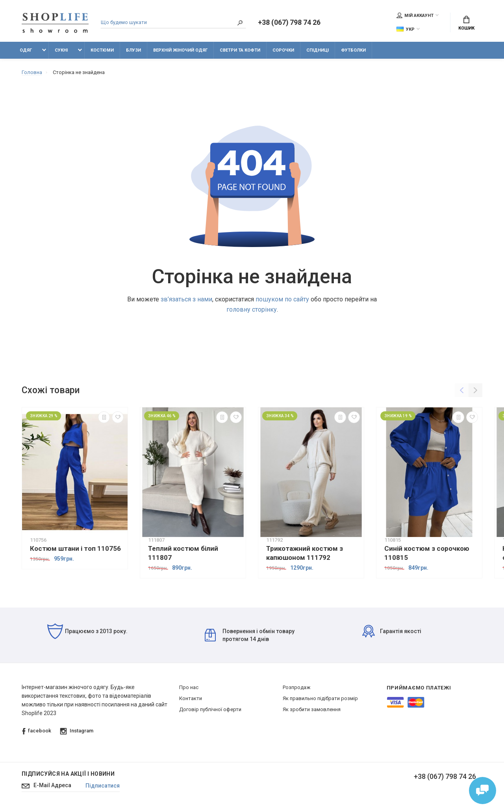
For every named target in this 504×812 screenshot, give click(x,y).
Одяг (26, 50)
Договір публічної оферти (210, 710)
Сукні (61, 50)
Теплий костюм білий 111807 (183, 553)
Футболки (353, 50)
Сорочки (283, 50)
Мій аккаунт (415, 15)
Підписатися (103, 786)
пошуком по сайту (282, 299)
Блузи (133, 50)
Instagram (77, 731)
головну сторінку (252, 309)
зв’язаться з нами (186, 299)
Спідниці (318, 50)
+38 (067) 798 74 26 (289, 23)
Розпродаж (296, 688)
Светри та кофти (240, 50)
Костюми (102, 50)
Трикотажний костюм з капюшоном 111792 (305, 553)
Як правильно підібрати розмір (320, 699)
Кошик (466, 24)
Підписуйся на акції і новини (68, 774)
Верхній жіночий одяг (180, 50)
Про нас (189, 688)
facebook (37, 731)
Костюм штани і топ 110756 (75, 548)
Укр (406, 29)
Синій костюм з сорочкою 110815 (427, 553)
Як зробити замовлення (312, 710)
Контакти (191, 699)
